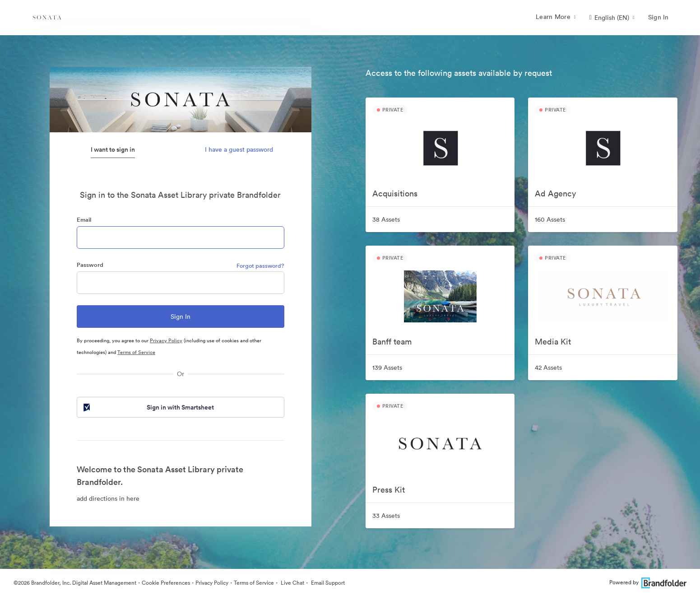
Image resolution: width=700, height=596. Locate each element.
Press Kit (389, 490)
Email (84, 220)
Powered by (648, 582)
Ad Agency (555, 193)
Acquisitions (395, 193)
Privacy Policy (166, 340)
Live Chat (292, 583)
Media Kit (553, 342)
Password (90, 265)
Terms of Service (136, 352)
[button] (612, 18)
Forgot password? (260, 266)
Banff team (392, 342)
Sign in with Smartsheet (148, 407)
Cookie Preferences (166, 583)
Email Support (327, 583)
